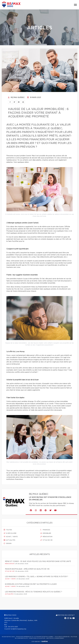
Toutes (8, 530)
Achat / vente (11, 537)
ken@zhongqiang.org (18, 629)
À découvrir (10, 533)
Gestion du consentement (55, 638)
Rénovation (46, 537)
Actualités (9, 540)
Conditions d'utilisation (37, 638)
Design (8, 543)
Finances (45, 530)
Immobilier (46, 533)
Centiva (44, 641)
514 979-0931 (13, 627)
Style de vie (46, 540)
